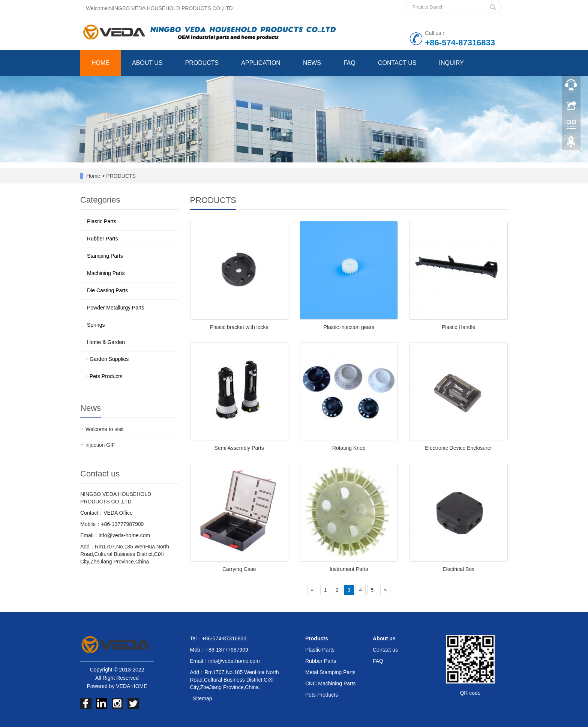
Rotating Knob (349, 448)
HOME (100, 63)
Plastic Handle (459, 327)
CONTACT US (397, 63)
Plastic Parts (102, 221)
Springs (96, 325)
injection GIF (100, 445)
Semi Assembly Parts (239, 448)
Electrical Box (458, 569)
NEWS (312, 63)
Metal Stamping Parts (330, 672)
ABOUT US (147, 63)
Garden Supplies (109, 359)
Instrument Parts (349, 569)
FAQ (349, 63)
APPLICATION (261, 63)
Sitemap (202, 698)
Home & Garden (106, 342)
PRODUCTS (202, 63)
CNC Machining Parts (331, 683)
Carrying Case (239, 569)
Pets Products (106, 376)
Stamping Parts (105, 256)
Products (317, 638)
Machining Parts (106, 273)
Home (93, 176)
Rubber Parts (102, 239)
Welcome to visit (105, 429)
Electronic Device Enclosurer (458, 448)
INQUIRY (451, 63)
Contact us (385, 650)
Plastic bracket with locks (239, 327)
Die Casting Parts (107, 290)
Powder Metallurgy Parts (116, 308)
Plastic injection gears (349, 327)
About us (384, 638)
